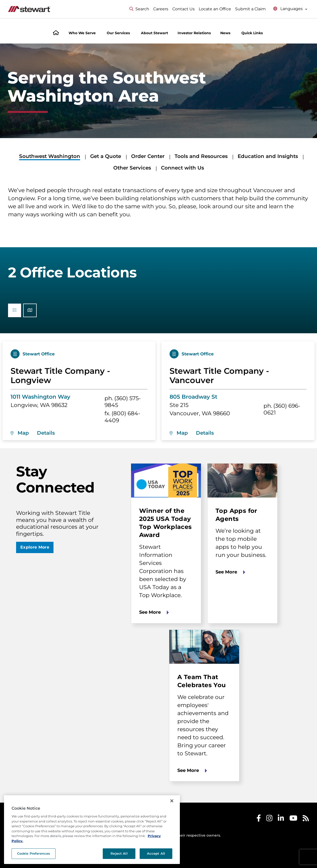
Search (139, 9)
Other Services (132, 168)
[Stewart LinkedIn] (281, 819)
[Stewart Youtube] (293, 819)
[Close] (172, 801)
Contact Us (183, 9)
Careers (161, 9)
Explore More (35, 547)
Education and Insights (268, 156)
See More (150, 612)
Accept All (156, 853)
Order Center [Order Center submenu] (148, 156)
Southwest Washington (50, 156)
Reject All (119, 853)
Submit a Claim (250, 9)
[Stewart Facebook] (259, 819)
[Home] (56, 33)
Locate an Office (215, 9)
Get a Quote (106, 156)
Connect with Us (182, 168)
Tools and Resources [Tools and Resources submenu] (201, 156)
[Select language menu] (290, 9)
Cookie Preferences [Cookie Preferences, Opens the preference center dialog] (34, 853)
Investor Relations (194, 33)
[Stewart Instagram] (269, 819)
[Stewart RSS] (306, 819)
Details (46, 433)
